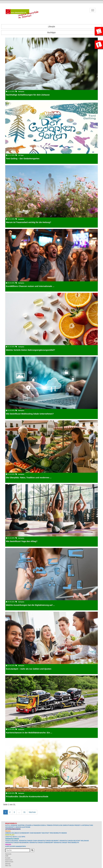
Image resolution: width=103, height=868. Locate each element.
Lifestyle (51, 27)
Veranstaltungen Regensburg (17, 843)
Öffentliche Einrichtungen (63, 825)
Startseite (8, 854)
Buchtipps (51, 32)
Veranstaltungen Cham (28, 841)
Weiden (64, 833)
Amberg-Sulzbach (12, 833)
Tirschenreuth (55, 833)
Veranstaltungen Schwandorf (41, 843)
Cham (32, 833)
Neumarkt (38, 833)
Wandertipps (21, 846)
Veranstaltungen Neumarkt (48, 841)
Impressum (9, 860)
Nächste (32, 812)
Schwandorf (24, 833)
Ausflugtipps (10, 846)
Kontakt (8, 858)
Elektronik (26, 827)
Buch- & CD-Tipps (19, 837)
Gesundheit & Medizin (13, 827)
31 (24, 812)
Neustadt (46, 833)
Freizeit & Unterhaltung (84, 825)
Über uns (8, 866)
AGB (7, 856)
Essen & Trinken (46, 825)
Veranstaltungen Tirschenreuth (66, 843)
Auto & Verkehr (11, 825)
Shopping (21, 825)
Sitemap (8, 864)
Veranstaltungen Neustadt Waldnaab (74, 841)
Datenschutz (9, 862)
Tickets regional (12, 841)
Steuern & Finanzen (33, 825)
